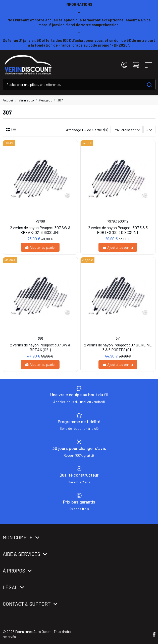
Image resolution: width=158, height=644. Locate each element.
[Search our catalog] (149, 84)
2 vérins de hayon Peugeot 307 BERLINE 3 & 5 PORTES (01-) (118, 347)
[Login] (124, 65)
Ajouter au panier (40, 247)
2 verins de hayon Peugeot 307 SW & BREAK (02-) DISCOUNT (40, 230)
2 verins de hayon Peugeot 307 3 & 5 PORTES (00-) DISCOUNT (118, 230)
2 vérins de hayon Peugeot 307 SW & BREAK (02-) (40, 347)
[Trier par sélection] (127, 130)
